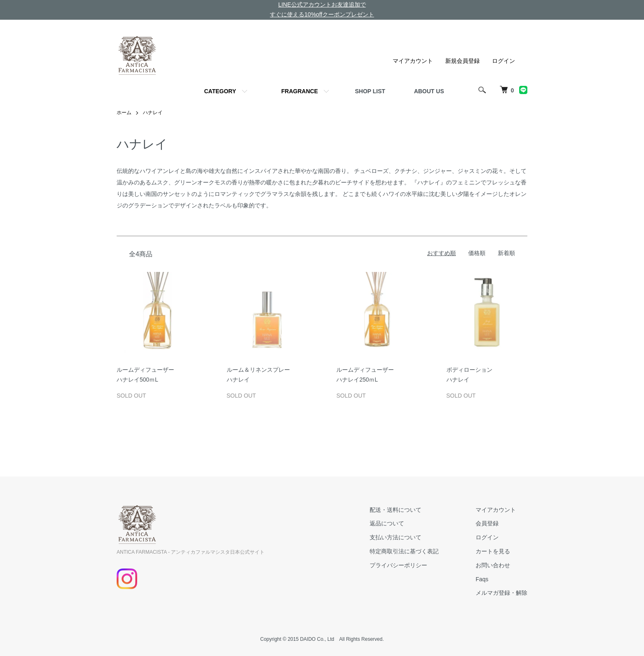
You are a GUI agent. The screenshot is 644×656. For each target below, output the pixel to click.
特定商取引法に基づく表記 (404, 551)
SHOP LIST (370, 91)
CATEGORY (220, 91)
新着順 (506, 253)
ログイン (504, 61)
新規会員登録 (462, 61)
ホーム (124, 113)
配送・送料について (396, 510)
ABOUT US (429, 91)
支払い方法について (396, 537)
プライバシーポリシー (398, 565)
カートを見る (493, 551)
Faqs (482, 579)
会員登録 (487, 523)
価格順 (477, 253)
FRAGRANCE (300, 91)
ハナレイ (153, 113)
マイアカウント (413, 61)
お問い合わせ (493, 565)
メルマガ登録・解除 (501, 593)
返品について (387, 523)
